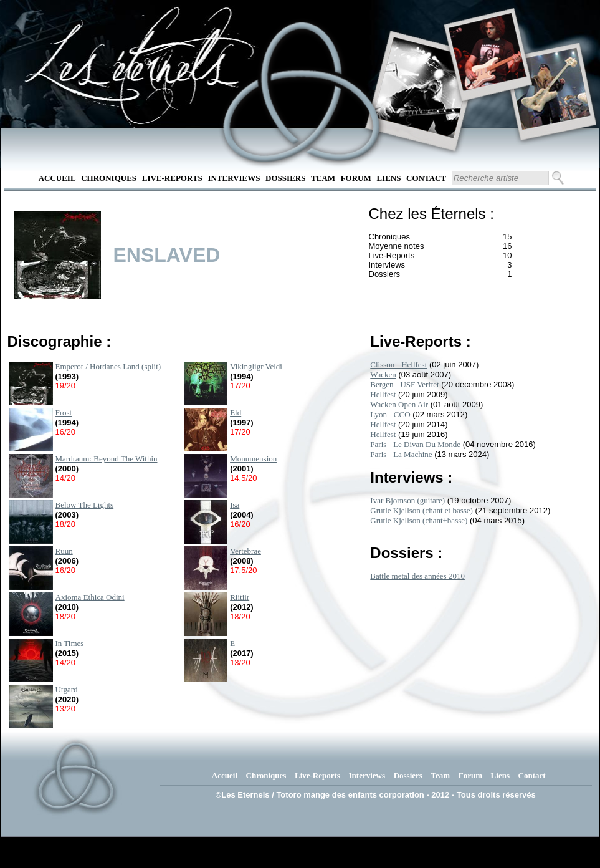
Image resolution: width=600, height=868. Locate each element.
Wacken (383, 374)
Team (323, 178)
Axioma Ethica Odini (90, 597)
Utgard (67, 689)
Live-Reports (172, 178)
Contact (426, 178)
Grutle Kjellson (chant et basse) (421, 510)
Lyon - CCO (390, 414)
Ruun (64, 551)
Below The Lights (85, 505)
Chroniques (109, 178)
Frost (64, 412)
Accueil (57, 178)
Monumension (253, 459)
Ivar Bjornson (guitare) (407, 500)
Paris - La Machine (401, 454)
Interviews (234, 178)
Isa (235, 505)
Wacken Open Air (399, 404)
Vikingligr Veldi (256, 366)
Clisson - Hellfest (398, 364)
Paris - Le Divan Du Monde (415, 444)
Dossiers (285, 178)
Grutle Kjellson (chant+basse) (419, 520)
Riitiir (240, 597)
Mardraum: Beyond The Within (107, 459)
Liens (388, 178)
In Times (70, 643)
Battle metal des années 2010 (417, 576)
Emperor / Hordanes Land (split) (108, 366)
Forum (356, 178)
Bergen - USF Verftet (404, 384)
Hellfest (383, 394)
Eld (236, 412)
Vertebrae (245, 551)
